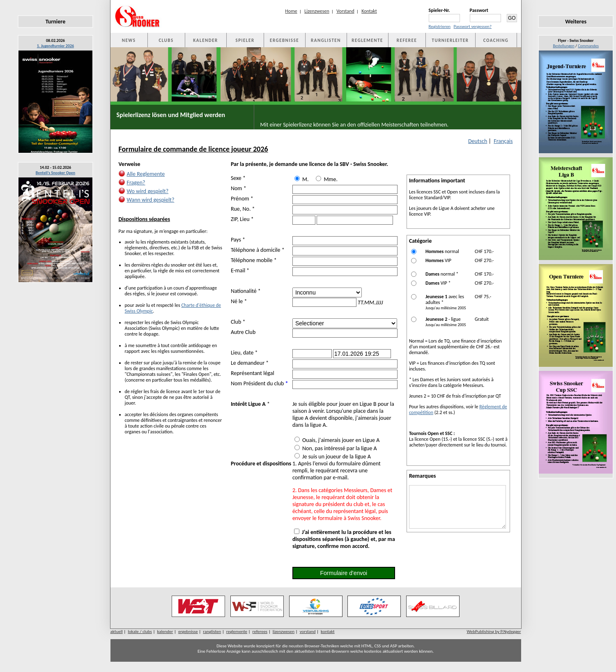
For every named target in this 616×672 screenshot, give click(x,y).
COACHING (496, 40)
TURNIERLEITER (451, 40)
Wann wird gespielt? (151, 200)
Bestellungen (563, 46)
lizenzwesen (284, 632)
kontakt (328, 632)
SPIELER (245, 40)
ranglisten (212, 632)
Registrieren (440, 26)
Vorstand (345, 11)
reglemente (237, 632)
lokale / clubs (140, 632)
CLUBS (166, 40)
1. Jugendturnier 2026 (55, 46)
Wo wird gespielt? (148, 191)
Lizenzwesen (317, 11)
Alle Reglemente (146, 174)
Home (291, 11)
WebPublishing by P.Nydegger (494, 632)
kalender (165, 632)
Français (503, 141)
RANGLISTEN (326, 40)
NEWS (129, 40)
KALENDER (205, 40)
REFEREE (407, 40)
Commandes (588, 46)
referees (260, 632)
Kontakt (369, 11)
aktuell (117, 632)
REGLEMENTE (367, 40)
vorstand (308, 632)
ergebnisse (188, 632)
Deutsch (478, 141)
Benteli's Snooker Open (56, 173)
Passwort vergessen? (473, 26)
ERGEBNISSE (284, 40)
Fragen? (136, 183)
